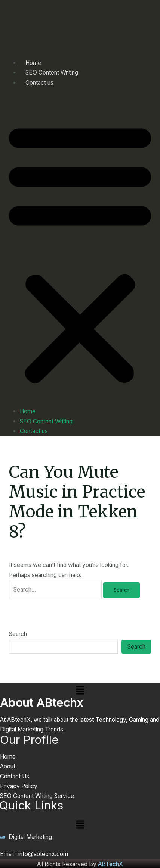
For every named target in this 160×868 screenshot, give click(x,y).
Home (28, 411)
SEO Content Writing (46, 421)
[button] (80, 251)
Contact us (39, 83)
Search (18, 634)
